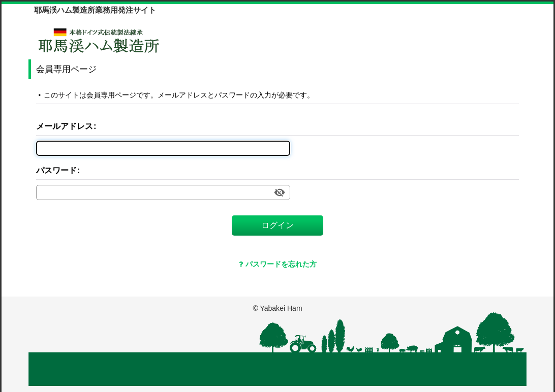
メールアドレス (65, 126)
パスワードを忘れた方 (278, 264)
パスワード (56, 170)
